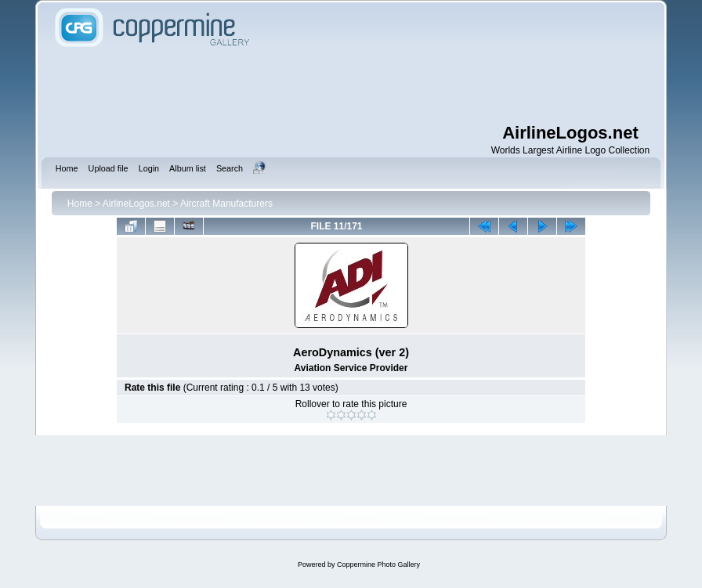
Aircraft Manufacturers (226, 204)
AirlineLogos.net (136, 204)
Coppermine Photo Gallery (378, 565)
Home (80, 204)
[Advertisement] (351, 86)
